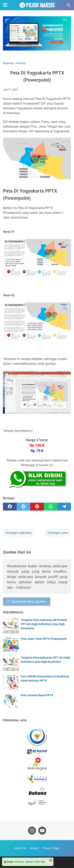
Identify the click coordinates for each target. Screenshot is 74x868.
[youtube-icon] (42, 831)
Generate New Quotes (26, 601)
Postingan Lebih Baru (19, 533)
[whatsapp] (51, 507)
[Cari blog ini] (69, 5)
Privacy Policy (51, 848)
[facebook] (10, 507)
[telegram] (64, 507)
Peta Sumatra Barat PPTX (37, 695)
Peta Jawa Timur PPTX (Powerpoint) (44, 639)
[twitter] (23, 507)
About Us (20, 848)
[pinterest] (37, 507)
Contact (34, 848)
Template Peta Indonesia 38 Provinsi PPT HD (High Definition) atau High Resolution (44, 624)
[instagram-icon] (32, 831)
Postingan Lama (58, 533)
